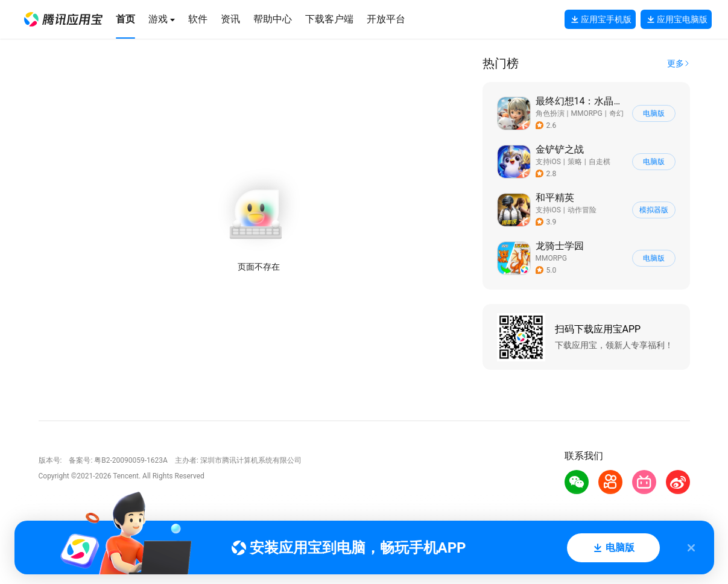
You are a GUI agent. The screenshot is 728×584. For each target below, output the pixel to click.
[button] (63, 19)
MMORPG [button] (586, 113)
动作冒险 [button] (582, 210)
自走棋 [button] (600, 162)
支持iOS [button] (548, 162)
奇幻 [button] (616, 113)
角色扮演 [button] (550, 113)
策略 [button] (575, 162)
